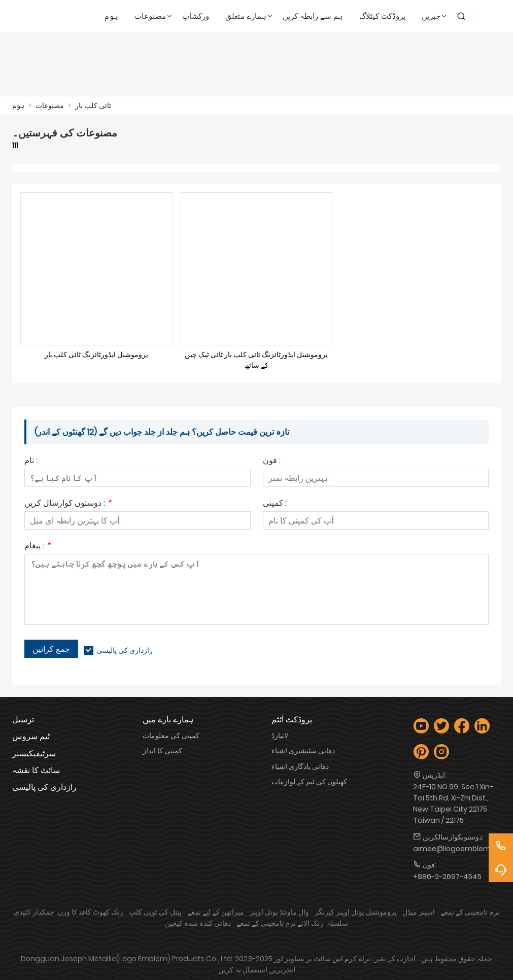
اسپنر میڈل (419, 912)
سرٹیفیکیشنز (34, 754)
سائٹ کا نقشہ (36, 770)
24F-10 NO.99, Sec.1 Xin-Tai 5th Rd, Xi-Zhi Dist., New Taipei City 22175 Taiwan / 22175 (453, 803)
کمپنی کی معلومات (171, 736)
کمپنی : (275, 504)
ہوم (18, 106)
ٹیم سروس (31, 736)
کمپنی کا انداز (162, 751)
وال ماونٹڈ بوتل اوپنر (279, 912)
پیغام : (37, 547)
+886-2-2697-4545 (447, 877)
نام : (31, 461)
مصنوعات (50, 106)
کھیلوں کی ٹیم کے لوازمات (309, 782)
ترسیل (23, 720)
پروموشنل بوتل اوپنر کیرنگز (356, 912)
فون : (272, 461)
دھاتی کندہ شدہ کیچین (198, 923)
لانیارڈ (280, 736)
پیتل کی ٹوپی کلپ (155, 912)
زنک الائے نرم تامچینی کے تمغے (280, 923)
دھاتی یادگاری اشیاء (300, 766)
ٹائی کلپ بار (93, 106)
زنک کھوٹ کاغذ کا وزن (91, 912)
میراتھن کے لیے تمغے (216, 912)
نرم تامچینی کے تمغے (470, 912)
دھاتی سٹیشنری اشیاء (303, 751)
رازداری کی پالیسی (125, 650)
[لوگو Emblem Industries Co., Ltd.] (41, 16)
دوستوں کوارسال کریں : (68, 504)
